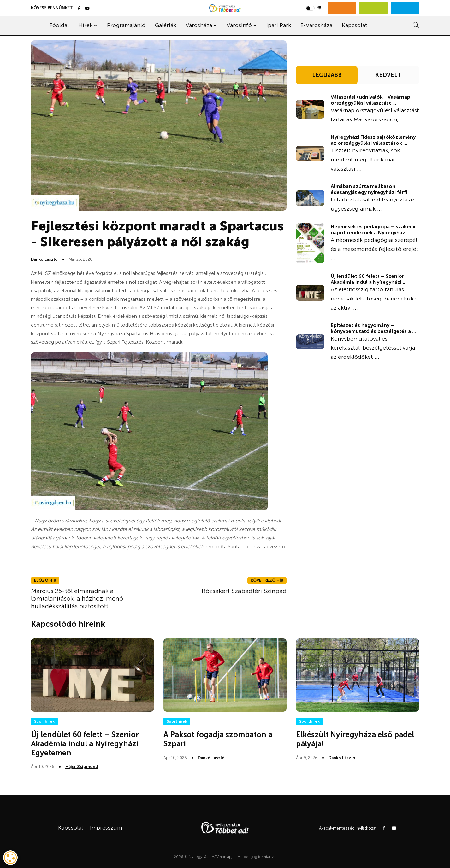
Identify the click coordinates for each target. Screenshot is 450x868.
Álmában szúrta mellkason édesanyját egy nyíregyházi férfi (369, 189)
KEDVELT (388, 75)
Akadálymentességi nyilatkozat (348, 828)
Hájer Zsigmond (82, 767)
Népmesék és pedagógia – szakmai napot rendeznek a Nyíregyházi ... (373, 230)
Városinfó (239, 25)
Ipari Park (279, 25)
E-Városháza (316, 25)
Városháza (199, 25)
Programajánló (126, 25)
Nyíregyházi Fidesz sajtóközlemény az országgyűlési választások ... (373, 140)
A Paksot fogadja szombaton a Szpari (218, 739)
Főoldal (59, 25)
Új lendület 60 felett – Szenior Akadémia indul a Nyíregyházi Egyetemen (85, 744)
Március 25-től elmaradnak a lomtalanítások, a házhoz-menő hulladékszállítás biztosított (77, 598)
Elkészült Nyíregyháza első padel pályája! (355, 739)
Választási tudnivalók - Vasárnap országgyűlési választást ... (370, 100)
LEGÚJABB (327, 75)
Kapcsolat (355, 25)
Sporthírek (44, 721)
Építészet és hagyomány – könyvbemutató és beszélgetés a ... (373, 328)
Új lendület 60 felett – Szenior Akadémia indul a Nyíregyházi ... (369, 279)
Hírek (85, 25)
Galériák (166, 25)
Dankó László (44, 259)
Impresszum (106, 828)
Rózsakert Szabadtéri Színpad (244, 591)
